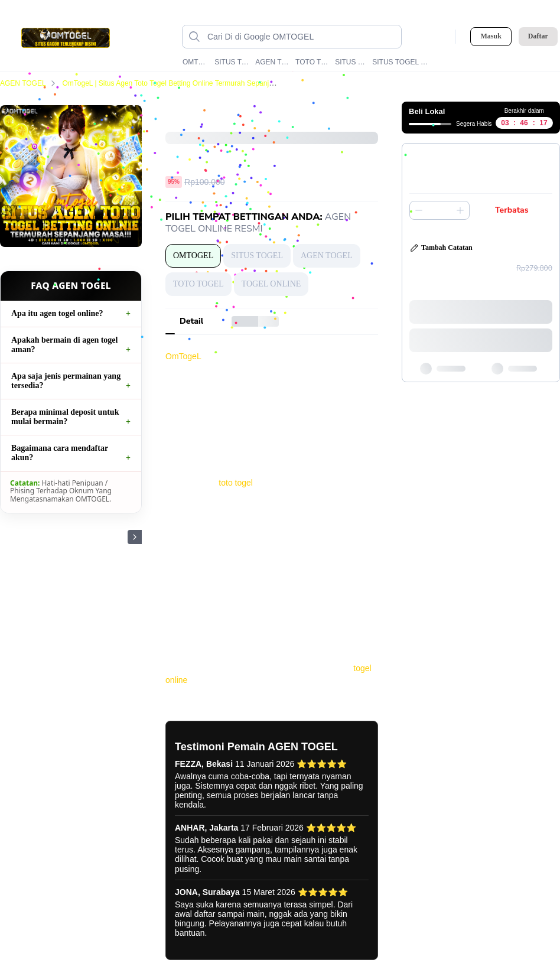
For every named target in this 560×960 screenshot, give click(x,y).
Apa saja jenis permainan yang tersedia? (66, 381)
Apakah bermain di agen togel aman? (64, 345)
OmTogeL (183, 356)
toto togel (236, 483)
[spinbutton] (439, 210)
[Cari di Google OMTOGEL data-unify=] (301, 37)
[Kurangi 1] (419, 210)
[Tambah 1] (460, 210)
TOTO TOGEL (313, 62)
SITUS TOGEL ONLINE (401, 62)
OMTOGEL (196, 62)
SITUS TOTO (351, 62)
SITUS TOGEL (232, 62)
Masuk (491, 36)
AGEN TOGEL (273, 62)
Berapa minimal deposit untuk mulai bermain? (65, 417)
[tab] (191, 321)
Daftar (538, 36)
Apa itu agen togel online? (57, 313)
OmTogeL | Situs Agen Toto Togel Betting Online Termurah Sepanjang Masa (188, 83)
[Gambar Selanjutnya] (135, 537)
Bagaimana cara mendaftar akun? (60, 453)
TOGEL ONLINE (271, 284)
